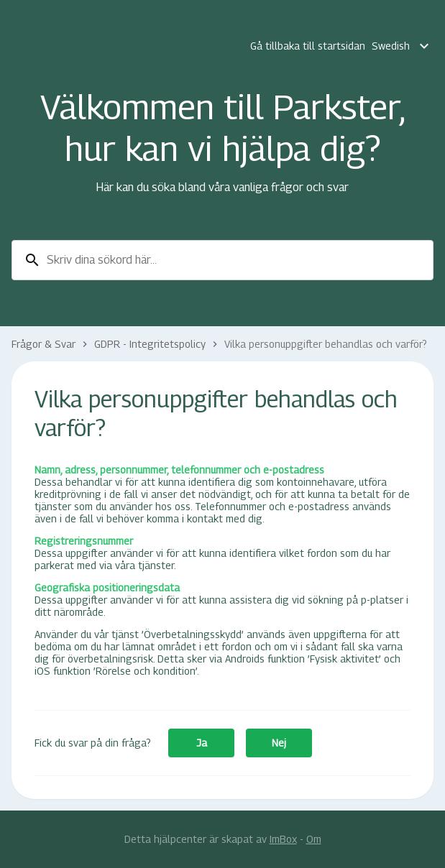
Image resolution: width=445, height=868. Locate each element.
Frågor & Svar (43, 344)
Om (314, 839)
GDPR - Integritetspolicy (150, 344)
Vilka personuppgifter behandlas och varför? (326, 344)
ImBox (283, 839)
